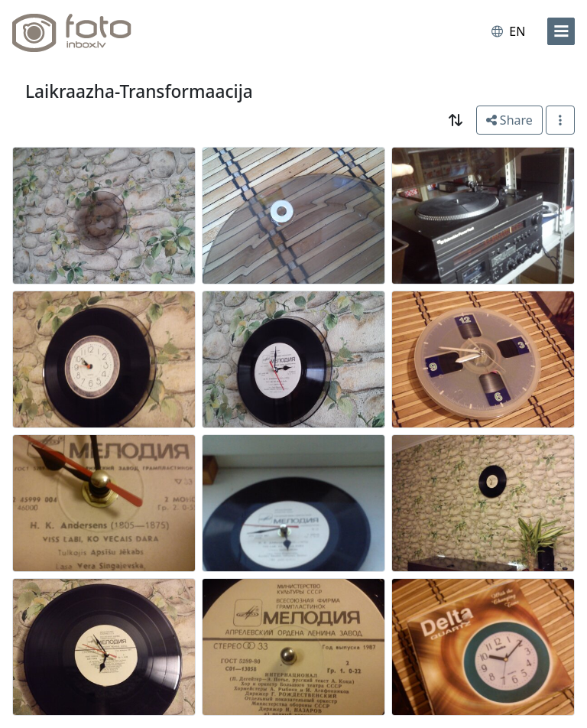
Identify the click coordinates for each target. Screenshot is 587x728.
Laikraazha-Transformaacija (139, 91)
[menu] (561, 31)
